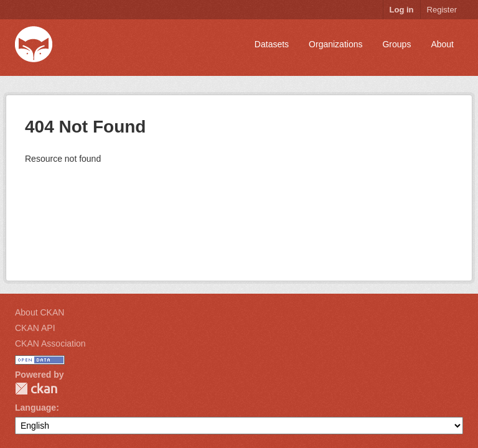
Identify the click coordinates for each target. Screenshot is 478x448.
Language (35, 408)
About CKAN (40, 312)
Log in (402, 10)
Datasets (272, 44)
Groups (396, 44)
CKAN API (35, 328)
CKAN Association (50, 343)
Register (442, 10)
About (442, 44)
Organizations (335, 44)
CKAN (36, 389)
